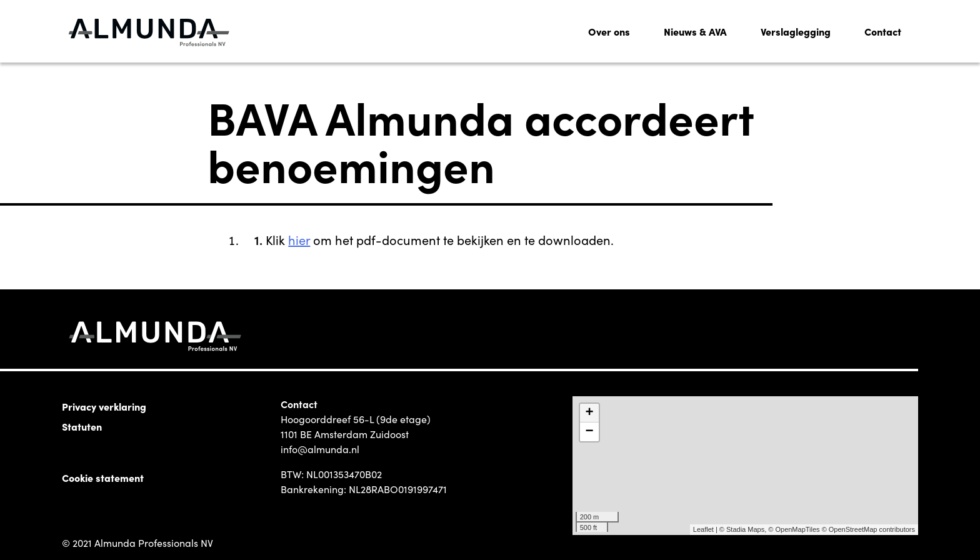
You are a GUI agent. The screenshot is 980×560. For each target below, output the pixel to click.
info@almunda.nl (320, 449)
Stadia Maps (745, 529)
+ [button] (590, 413)
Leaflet (703, 529)
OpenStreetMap (853, 529)
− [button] (590, 432)
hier (299, 239)
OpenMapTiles (797, 529)
